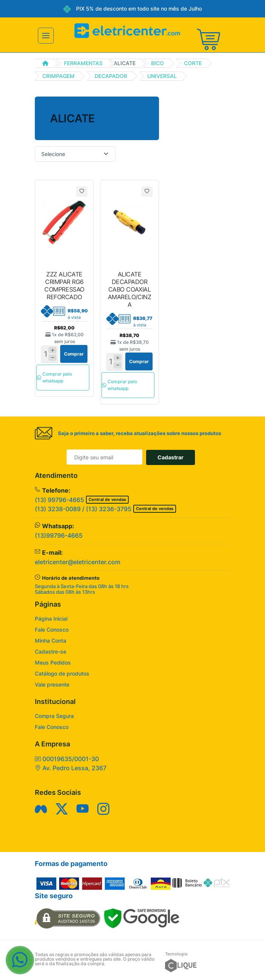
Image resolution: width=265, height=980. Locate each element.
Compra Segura (54, 716)
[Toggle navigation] (46, 36)
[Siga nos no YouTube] (83, 809)
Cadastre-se (51, 652)
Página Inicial (51, 619)
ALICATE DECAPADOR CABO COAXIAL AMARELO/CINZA (129, 289)
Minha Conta (51, 641)
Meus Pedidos (53, 662)
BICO (157, 63)
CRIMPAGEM (58, 76)
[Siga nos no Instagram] (103, 809)
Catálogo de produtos (62, 673)
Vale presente (52, 684)
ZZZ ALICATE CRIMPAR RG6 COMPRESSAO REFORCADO (64, 286)
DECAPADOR (111, 76)
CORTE (193, 63)
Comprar (74, 354)
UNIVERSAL (162, 76)
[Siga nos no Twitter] (62, 809)
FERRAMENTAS (83, 63)
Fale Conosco (52, 630)
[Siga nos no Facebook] (41, 809)
